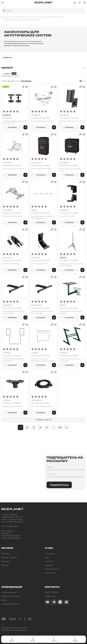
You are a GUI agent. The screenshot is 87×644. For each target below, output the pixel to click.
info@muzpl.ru (51, 596)
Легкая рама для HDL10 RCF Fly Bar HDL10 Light (14, 312)
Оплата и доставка (9, 592)
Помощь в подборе (9, 557)
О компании (50, 554)
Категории (6, 554)
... (53, 427)
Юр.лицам (49, 565)
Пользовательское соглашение (14, 628)
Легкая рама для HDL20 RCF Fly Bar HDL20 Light (42, 312)
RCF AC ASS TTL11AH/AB (39, 264)
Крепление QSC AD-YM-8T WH (14, 169)
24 (60, 427)
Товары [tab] (10, 74)
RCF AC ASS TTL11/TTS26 (11, 264)
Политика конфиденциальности (14, 630)
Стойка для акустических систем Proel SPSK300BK (71, 265)
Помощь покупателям (10, 604)
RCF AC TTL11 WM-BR (67, 216)
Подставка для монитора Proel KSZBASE (70, 312)
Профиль (75, 639)
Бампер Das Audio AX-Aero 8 (13, 216)
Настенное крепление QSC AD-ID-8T (72, 122)
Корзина (54, 639)
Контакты (49, 561)
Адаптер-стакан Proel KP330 (13, 406)
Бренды (5, 565)
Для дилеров (50, 573)
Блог (47, 557)
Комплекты (6, 561)
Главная (12, 639)
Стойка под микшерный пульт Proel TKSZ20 (70, 360)
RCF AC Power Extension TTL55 (41, 406)
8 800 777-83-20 (52, 592)
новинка (7, 57)
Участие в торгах (52, 569)
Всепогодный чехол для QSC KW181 (70, 170)
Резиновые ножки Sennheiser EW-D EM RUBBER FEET (43, 217)
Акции (4, 600)
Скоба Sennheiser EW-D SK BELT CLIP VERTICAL (14, 360)
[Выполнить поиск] (4, 11)
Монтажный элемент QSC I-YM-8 (42, 121)
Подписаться (59, 485)
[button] (85, 2)
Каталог (33, 639)
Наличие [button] (26, 81)
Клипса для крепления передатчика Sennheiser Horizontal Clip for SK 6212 (43, 360)
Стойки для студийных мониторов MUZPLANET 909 (15, 122)
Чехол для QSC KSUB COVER (41, 169)
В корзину (12, 127)
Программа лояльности (11, 596)
